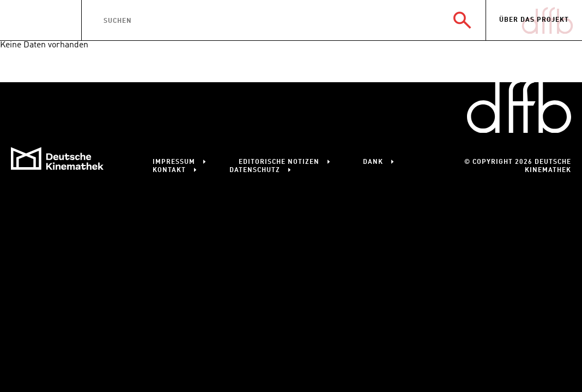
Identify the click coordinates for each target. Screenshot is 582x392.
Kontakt (169, 170)
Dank (373, 162)
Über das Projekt (534, 20)
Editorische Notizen (279, 162)
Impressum (174, 162)
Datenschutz (255, 170)
